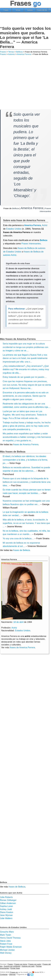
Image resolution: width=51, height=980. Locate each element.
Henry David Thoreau (10, 938)
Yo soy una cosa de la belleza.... (18, 539)
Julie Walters (6, 918)
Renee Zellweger (8, 900)
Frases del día (42, 10)
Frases (6, 10)
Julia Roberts (6, 897)
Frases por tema (21, 964)
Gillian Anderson (8, 903)
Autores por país (28, 966)
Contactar (4, 974)
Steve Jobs (5, 941)
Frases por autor (35, 964)
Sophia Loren (6, 906)
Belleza (19, 52)
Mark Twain (6, 935)
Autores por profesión (12, 966)
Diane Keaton (7, 912)
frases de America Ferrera (26, 444)
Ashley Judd (6, 909)
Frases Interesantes (31, 244)
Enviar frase (15, 968)
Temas (18, 10)
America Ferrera (24, 54)
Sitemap (12, 974)
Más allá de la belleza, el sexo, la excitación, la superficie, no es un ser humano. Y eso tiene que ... (26, 523)
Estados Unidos (14, 229)
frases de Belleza (22, 550)
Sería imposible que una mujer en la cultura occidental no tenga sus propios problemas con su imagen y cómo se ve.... (25, 347)
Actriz (14, 628)
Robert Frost (6, 944)
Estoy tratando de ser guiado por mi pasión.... (25, 377)
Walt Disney (6, 953)
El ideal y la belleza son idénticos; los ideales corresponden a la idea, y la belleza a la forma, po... (25, 460)
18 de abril (18, 622)
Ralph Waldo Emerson (11, 947)
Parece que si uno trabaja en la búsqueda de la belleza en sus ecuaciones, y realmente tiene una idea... (27, 482)
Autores (30, 10)
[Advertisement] (26, 20)
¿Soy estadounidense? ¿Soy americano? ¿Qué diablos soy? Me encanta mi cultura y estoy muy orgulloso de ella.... (26, 369)
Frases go (14, 972)
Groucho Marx (7, 932)
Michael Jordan (7, 950)
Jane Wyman (6, 915)
